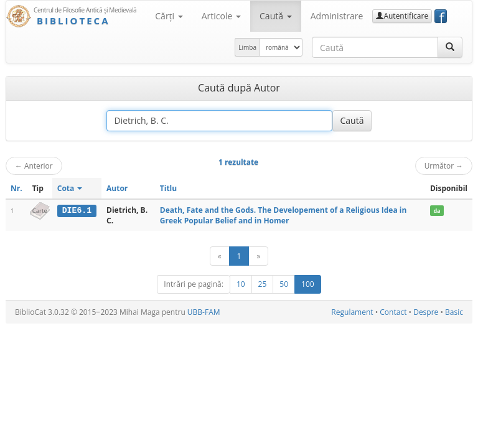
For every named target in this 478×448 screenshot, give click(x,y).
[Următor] (258, 256)
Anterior (34, 166)
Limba (247, 47)
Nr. (16, 188)
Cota (70, 188)
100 (308, 284)
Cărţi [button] (169, 16)
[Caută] (450, 47)
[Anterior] (220, 256)
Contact (393, 312)
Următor (444, 166)
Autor (117, 188)
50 (284, 284)
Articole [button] (221, 16)
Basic (454, 312)
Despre (426, 312)
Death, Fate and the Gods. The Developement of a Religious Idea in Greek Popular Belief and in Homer (284, 215)
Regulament (352, 312)
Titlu (168, 188)
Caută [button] (276, 16)
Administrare (337, 16)
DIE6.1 (77, 210)
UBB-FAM (204, 312)
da (437, 211)
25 (263, 284)
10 (241, 284)
